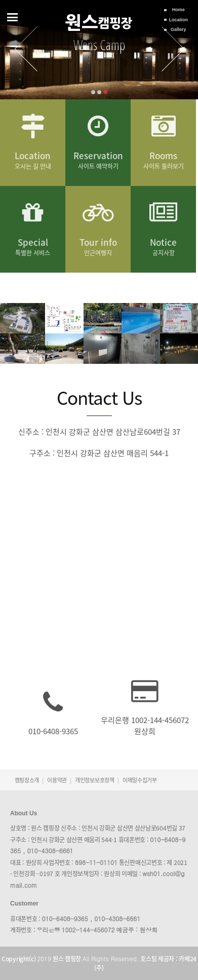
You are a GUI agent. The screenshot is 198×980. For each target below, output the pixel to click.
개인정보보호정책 (95, 780)
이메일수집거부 (140, 780)
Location (179, 20)
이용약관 (57, 780)
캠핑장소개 (27, 780)
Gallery (179, 29)
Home (179, 10)
